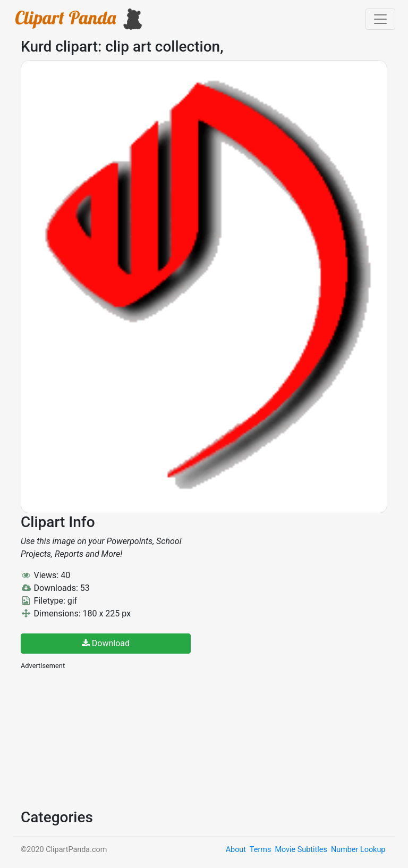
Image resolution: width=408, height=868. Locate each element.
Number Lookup (358, 850)
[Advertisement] (100, 738)
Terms (260, 850)
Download (106, 643)
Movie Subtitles (301, 850)
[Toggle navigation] (380, 19)
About (236, 850)
